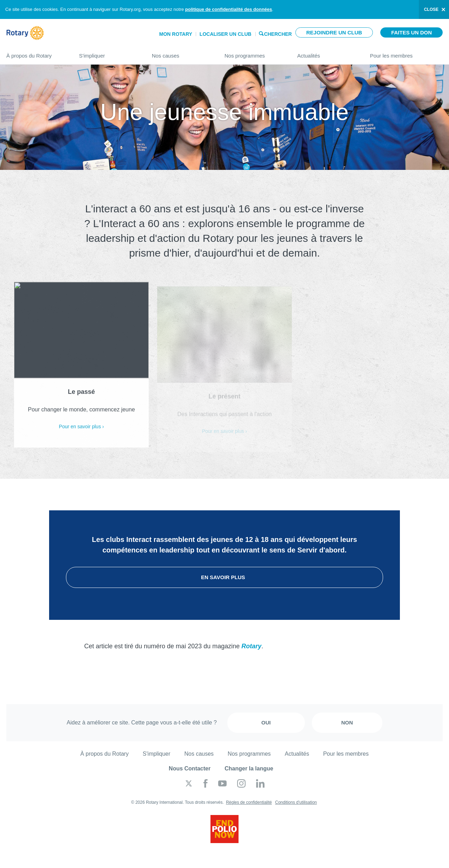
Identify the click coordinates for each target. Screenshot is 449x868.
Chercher (278, 34)
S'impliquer (108, 53)
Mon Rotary (176, 34)
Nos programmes (254, 53)
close (431, 9)
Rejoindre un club (334, 32)
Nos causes (181, 53)
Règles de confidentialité (249, 802)
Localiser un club (226, 34)
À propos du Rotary (36, 53)
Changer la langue (249, 768)
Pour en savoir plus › (81, 430)
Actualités (326, 53)
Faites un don (411, 32)
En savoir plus (224, 577)
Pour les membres (406, 53)
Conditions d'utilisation (296, 802)
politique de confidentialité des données (229, 9)
